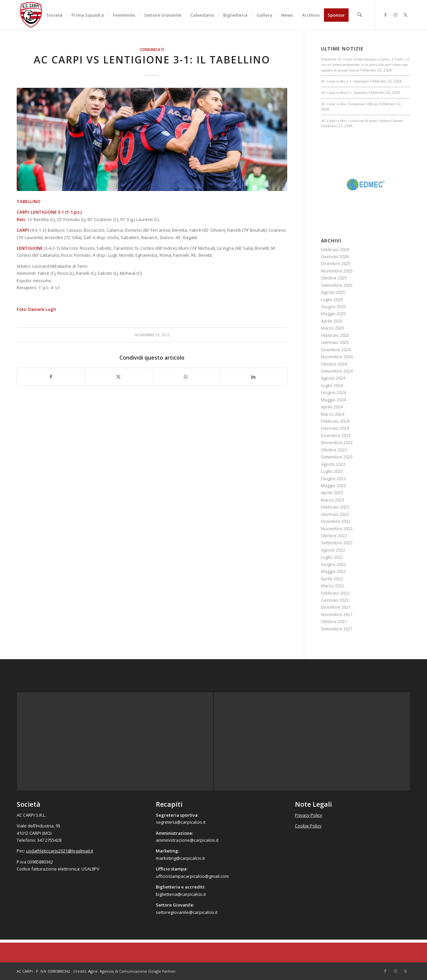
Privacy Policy (309, 815)
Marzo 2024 (333, 414)
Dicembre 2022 (336, 521)
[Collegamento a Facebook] (385, 15)
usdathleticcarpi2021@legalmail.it (60, 851)
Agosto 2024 (333, 378)
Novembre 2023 (337, 442)
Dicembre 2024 (336, 350)
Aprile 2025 (332, 321)
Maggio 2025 (333, 314)
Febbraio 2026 (335, 249)
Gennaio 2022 (335, 600)
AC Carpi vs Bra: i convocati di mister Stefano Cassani (362, 121)
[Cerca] (360, 15)
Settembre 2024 (337, 371)
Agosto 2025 (333, 292)
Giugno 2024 (333, 392)
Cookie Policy (308, 826)
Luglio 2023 (332, 471)
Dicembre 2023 (336, 435)
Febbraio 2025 (335, 335)
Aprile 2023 (332, 493)
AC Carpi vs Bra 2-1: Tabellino (344, 92)
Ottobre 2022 (334, 536)
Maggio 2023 (333, 485)
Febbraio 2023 (335, 507)
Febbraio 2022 (335, 593)
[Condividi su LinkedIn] (253, 377)
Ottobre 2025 (334, 278)
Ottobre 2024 (334, 364)
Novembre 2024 (337, 357)
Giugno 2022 (333, 564)
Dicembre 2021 (336, 607)
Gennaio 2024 (335, 428)
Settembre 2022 (337, 543)
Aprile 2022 (332, 579)
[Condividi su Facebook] (51, 377)
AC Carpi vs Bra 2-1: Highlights (345, 81)
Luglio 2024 (332, 385)
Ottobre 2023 (334, 450)
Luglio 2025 (332, 300)
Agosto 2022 (333, 550)
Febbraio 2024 (335, 421)
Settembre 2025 (337, 285)
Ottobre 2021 (334, 621)
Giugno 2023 (333, 478)
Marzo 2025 (333, 328)
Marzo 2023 (333, 500)
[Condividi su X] (118, 377)
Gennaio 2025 (335, 342)
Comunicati (152, 49)
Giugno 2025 (333, 307)
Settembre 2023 (337, 457)
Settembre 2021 (337, 629)
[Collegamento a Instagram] (395, 15)
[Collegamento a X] (405, 15)
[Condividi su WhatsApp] (186, 377)
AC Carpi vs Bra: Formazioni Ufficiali (350, 104)
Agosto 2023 (333, 464)
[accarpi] (31, 15)
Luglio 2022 (332, 557)
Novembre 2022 (337, 529)
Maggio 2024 (333, 400)
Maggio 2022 (333, 571)
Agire (93, 971)
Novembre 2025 (337, 271)
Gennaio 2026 (335, 256)
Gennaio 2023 (335, 514)
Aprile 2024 (332, 407)
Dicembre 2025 (336, 263)
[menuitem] (55, 15)
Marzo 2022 (333, 586)
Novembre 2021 (337, 614)
